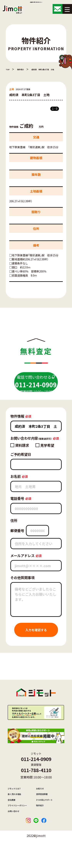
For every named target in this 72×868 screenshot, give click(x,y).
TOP (8, 69)
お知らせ (41, 804)
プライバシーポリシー (21, 827)
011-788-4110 (36, 784)
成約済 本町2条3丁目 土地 (50, 69)
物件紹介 (23, 69)
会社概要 (13, 819)
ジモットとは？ (17, 804)
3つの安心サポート (48, 819)
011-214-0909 (36, 770)
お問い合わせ (16, 835)
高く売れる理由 (17, 811)
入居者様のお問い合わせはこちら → (36, 3)
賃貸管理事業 (44, 811)
